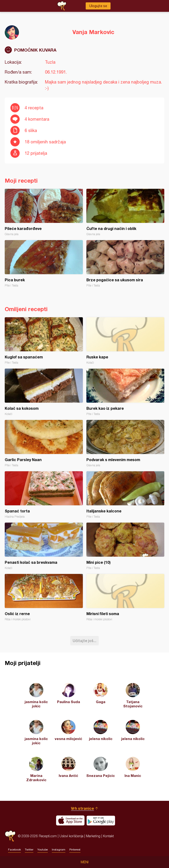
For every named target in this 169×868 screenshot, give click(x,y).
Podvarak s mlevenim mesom (125, 443)
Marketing (93, 836)
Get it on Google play (101, 820)
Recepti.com (10, 836)
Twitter (29, 850)
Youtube (43, 850)
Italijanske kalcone (125, 495)
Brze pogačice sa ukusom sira (125, 264)
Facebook (14, 850)
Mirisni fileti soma (125, 597)
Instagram (59, 850)
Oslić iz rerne (44, 597)
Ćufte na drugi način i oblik (125, 212)
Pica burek (44, 264)
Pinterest (75, 850)
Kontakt (108, 836)
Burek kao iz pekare (125, 392)
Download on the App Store (70, 820)
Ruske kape (125, 341)
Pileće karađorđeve (44, 212)
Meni (85, 862)
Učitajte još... (84, 641)
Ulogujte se (98, 6)
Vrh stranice (82, 808)
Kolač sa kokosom (44, 392)
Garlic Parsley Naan (44, 443)
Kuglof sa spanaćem (44, 341)
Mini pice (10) (125, 546)
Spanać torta (44, 495)
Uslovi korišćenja (71, 836)
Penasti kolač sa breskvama (44, 546)
